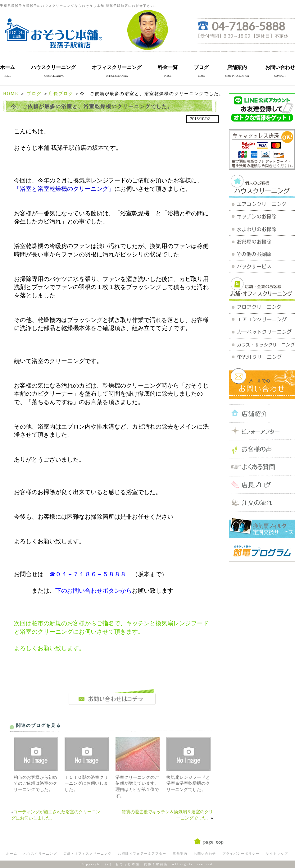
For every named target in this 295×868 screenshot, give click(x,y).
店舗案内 (237, 67)
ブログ (201, 67)
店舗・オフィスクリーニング (88, 854)
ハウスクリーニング (53, 67)
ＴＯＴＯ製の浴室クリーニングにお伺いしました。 (86, 783)
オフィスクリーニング (117, 67)
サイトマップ (277, 854)
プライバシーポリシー (241, 854)
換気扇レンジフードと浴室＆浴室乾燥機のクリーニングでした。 (188, 783)
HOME (11, 94)
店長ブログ (61, 94)
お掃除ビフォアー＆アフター (142, 854)
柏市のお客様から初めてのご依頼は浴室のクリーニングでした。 (35, 783)
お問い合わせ (280, 67)
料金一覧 (168, 67)
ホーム (7, 67)
